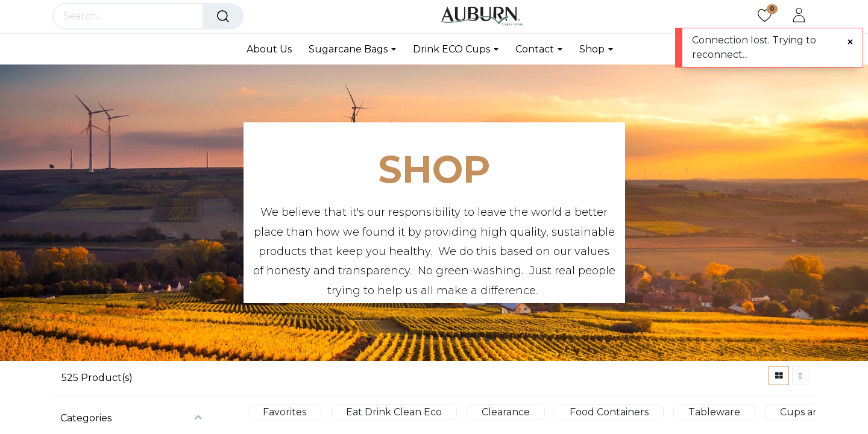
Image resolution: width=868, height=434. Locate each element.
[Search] (223, 16)
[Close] (850, 42)
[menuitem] (273, 49)
